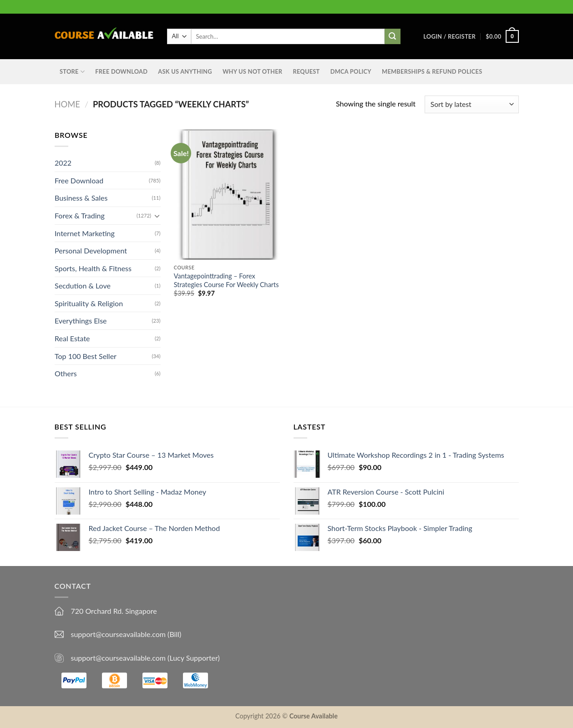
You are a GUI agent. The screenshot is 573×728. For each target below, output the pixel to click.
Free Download (121, 71)
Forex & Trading (80, 215)
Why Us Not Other (252, 71)
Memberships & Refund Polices (432, 71)
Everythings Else (81, 321)
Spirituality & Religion (89, 303)
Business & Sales (81, 198)
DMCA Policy (351, 71)
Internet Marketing (85, 233)
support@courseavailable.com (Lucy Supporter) (145, 658)
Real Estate (72, 338)
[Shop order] (472, 104)
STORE (72, 72)
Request (306, 71)
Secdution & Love (83, 286)
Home (67, 104)
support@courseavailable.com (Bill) (126, 634)
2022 (63, 163)
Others (66, 373)
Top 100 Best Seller (86, 356)
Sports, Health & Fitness (93, 268)
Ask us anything (185, 71)
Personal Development (91, 250)
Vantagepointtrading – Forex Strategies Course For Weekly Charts (226, 280)
